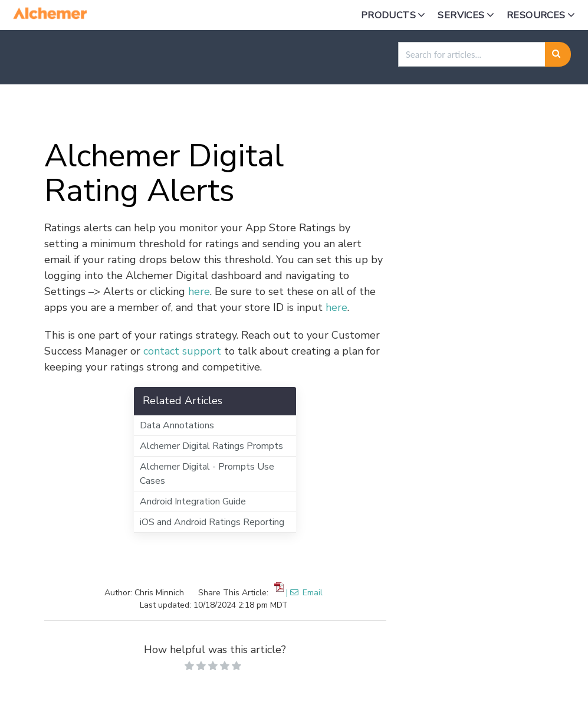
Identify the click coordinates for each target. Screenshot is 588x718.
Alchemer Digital (143, 112)
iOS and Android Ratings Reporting (212, 522)
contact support (182, 351)
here (199, 291)
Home (71, 112)
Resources (536, 15)
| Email (304, 593)
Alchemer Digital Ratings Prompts (211, 446)
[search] (472, 54)
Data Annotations (177, 425)
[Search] (558, 54)
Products (388, 15)
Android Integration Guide (193, 501)
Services (461, 15)
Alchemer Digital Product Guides (279, 112)
